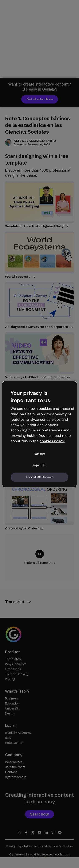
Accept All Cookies (40, 477)
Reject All (40, 465)
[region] (39, 434)
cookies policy (52, 441)
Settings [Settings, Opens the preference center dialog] (40, 454)
